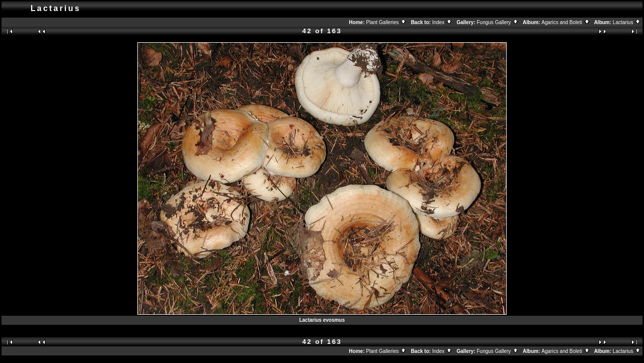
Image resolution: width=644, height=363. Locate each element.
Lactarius (627, 22)
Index (442, 22)
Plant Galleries (387, 22)
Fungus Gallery (498, 22)
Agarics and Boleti (566, 22)
